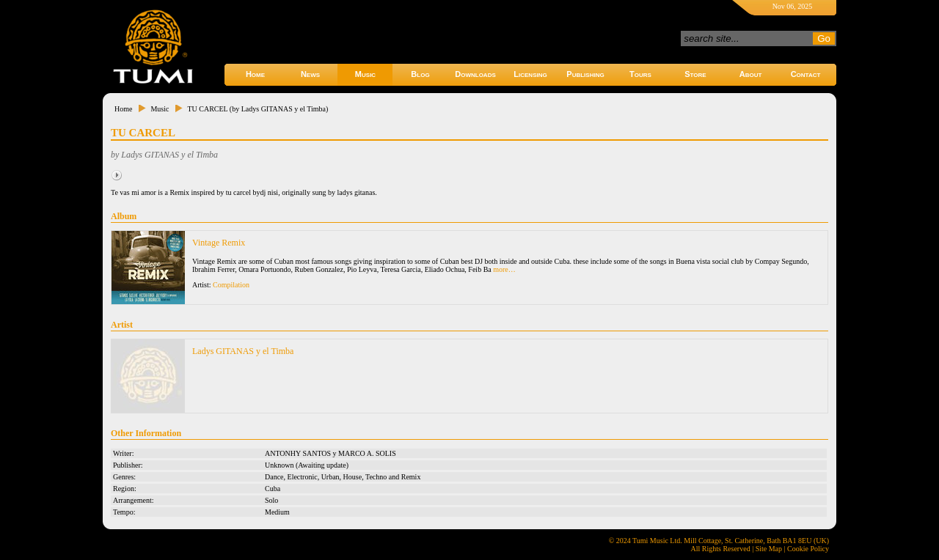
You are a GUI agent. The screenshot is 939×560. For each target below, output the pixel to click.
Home (255, 74)
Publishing (585, 74)
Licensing (530, 74)
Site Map (769, 549)
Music (365, 74)
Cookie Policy (808, 549)
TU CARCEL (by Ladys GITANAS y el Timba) (257, 109)
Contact (806, 74)
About (751, 74)
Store (695, 74)
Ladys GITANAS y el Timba (243, 351)
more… (504, 269)
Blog (420, 74)
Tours (640, 74)
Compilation (231, 285)
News (310, 74)
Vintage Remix (219, 243)
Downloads (475, 74)
